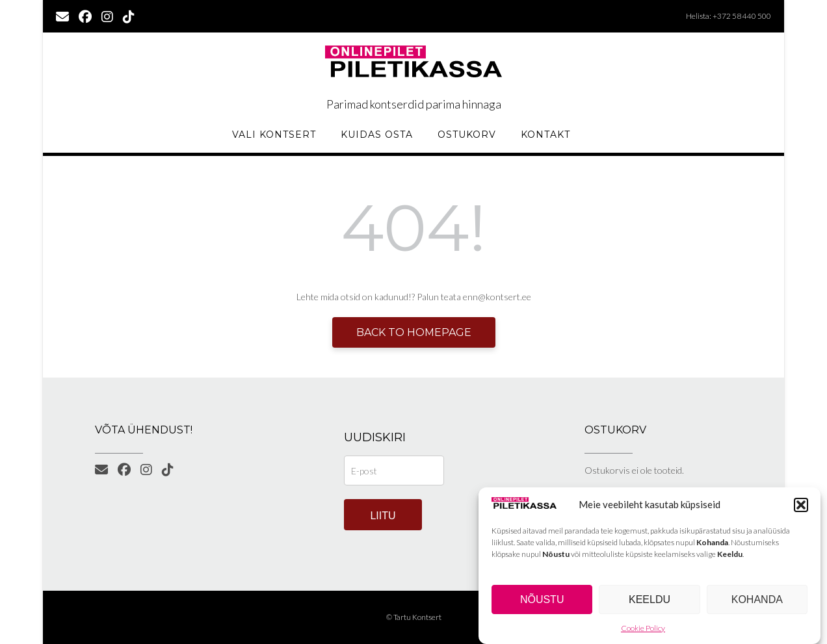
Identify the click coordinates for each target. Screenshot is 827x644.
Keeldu (650, 600)
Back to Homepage (414, 332)
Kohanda (757, 600)
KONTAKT (545, 135)
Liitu (383, 516)
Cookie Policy (643, 629)
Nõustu (542, 600)
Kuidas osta (377, 135)
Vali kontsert (274, 135)
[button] (801, 506)
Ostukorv (467, 135)
